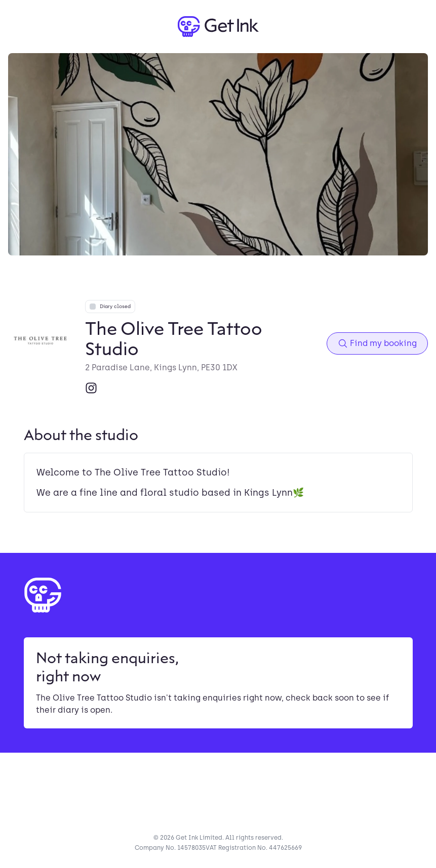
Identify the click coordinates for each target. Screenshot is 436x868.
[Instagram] (91, 388)
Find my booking (377, 343)
